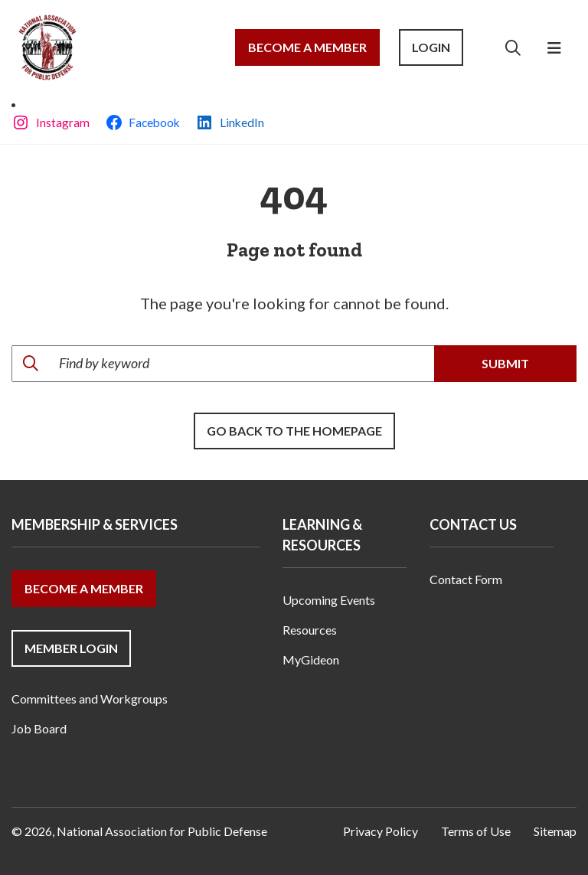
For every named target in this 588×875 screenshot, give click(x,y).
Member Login (71, 648)
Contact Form (466, 579)
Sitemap (555, 831)
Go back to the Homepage (294, 431)
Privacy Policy (381, 831)
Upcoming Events (329, 600)
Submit (505, 363)
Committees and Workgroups (90, 699)
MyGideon (311, 660)
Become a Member (307, 47)
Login (431, 47)
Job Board (39, 728)
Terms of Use (476, 831)
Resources (310, 630)
